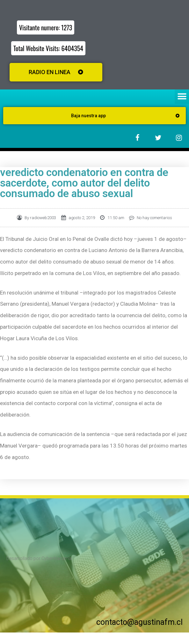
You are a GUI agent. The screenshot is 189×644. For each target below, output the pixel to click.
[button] (182, 97)
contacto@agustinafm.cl (139, 622)
